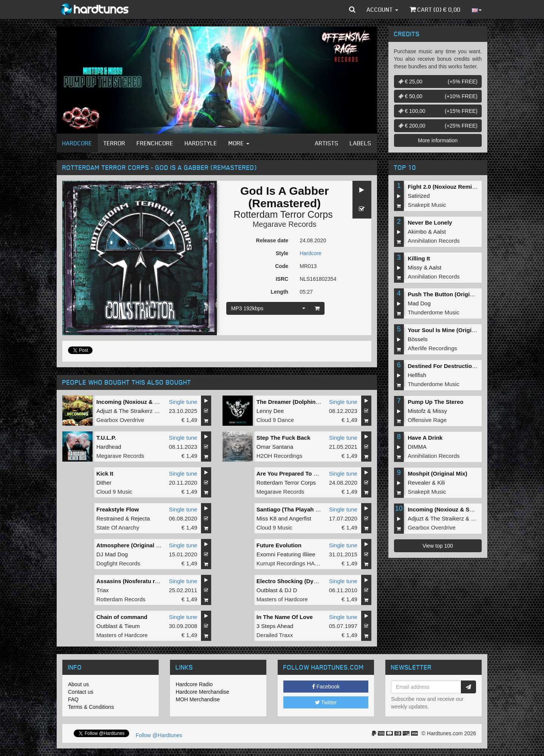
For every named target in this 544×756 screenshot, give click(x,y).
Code (282, 266)
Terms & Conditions (91, 707)
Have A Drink (425, 438)
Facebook (326, 687)
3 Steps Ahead (275, 626)
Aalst (440, 232)
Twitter (326, 702)
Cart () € (435, 9)
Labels (361, 143)
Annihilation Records (434, 241)
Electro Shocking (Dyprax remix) (300, 581)
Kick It (105, 473)
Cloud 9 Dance (275, 420)
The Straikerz (136, 411)
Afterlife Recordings (432, 348)
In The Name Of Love (285, 617)
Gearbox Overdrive (120, 420)
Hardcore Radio (194, 684)
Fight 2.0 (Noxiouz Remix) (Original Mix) (461, 187)
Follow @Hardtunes (159, 735)
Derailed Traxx (275, 635)
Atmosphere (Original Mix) (132, 545)
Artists (327, 143)
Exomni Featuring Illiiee (286, 554)
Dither (104, 483)
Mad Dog (419, 303)
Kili (441, 483)
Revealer (419, 483)
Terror (114, 143)
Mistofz (417, 411)
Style (282, 253)
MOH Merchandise (198, 699)
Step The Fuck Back (284, 438)
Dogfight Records (118, 563)
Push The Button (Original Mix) (449, 294)
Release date (272, 240)
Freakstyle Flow (118, 509)
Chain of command (122, 617)
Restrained (110, 518)
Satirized (419, 196)
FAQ (73, 699)
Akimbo (417, 232)
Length (279, 292)
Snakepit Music (427, 205)
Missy (415, 267)
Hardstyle (201, 143)
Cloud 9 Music (114, 492)
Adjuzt (104, 411)
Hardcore (77, 143)
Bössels (418, 339)
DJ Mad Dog (112, 554)
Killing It (419, 258)
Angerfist (300, 518)
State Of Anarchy (118, 527)
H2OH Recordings (280, 456)
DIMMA (417, 447)
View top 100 (438, 546)
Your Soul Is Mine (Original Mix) (450, 330)
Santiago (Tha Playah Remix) (295, 509)
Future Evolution (279, 545)
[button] (352, 9)
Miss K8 (267, 518)
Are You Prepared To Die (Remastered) (308, 473)
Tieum (132, 626)
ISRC (282, 279)
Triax (103, 590)
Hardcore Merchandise (202, 692)
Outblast (267, 590)
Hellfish (417, 375)
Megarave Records (285, 224)
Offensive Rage (427, 420)
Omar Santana (275, 447)
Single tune (183, 402)
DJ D (291, 590)
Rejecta (140, 518)
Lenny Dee (270, 411)
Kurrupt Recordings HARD (290, 563)
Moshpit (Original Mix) (437, 473)
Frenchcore (155, 143)
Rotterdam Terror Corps (283, 214)
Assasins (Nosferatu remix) (133, 581)
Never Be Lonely (430, 222)
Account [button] (382, 9)
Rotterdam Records (121, 599)
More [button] (239, 143)
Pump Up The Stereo (436, 402)
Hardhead (109, 447)
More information (438, 140)
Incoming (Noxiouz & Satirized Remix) (147, 402)
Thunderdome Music (433, 312)
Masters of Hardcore (282, 599)
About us (78, 684)
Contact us (81, 692)
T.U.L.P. (106, 438)
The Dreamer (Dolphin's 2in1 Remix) (305, 402)
